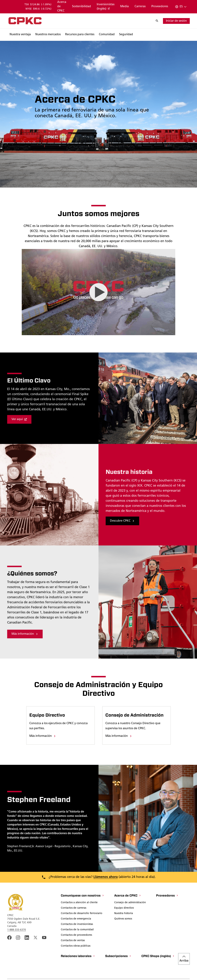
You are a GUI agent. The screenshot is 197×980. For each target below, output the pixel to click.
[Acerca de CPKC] (62, 7)
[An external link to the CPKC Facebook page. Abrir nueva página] (9, 938)
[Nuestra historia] (124, 914)
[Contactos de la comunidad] (77, 930)
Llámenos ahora (106, 877)
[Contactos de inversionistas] (77, 925)
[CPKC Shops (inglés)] (158, 957)
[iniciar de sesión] (176, 21)
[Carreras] (140, 7)
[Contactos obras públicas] (76, 946)
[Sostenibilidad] (81, 7)
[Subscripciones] (118, 957)
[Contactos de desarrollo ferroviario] (82, 914)
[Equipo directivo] (124, 908)
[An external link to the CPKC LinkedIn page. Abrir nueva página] (27, 938)
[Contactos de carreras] (74, 908)
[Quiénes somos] (123, 919)
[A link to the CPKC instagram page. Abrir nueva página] (18, 938)
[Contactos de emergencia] (76, 919)
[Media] (124, 7)
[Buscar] (159, 21)
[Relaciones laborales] (78, 957)
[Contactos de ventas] (73, 941)
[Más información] (43, 736)
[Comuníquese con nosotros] (82, 896)
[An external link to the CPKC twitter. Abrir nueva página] (35, 938)
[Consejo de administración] (130, 903)
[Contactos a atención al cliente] (79, 903)
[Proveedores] (160, 7)
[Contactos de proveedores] (76, 935)
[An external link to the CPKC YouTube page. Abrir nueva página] (44, 938)
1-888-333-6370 (17, 930)
